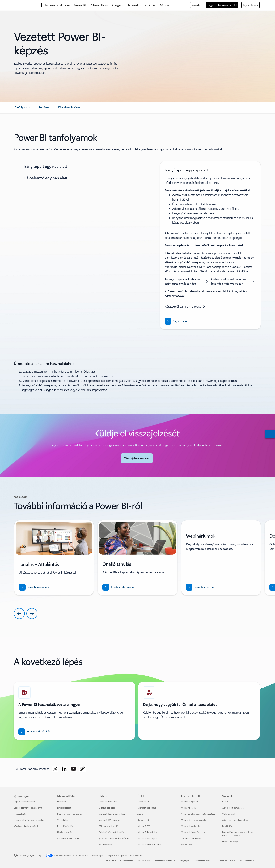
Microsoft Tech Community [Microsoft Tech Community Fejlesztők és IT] (193, 820)
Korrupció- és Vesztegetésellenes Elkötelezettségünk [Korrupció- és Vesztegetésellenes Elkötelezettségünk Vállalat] (238, 834)
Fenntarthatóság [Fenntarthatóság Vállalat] (230, 841)
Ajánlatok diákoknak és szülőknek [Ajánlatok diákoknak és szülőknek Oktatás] (114, 838)
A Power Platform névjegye (106, 5)
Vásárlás (197, 5)
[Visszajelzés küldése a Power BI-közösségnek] (137, 458)
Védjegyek (184, 861)
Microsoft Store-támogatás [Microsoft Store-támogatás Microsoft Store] (70, 814)
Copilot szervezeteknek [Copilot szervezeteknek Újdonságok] (24, 802)
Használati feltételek (165, 861)
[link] (22, 109)
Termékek (133, 5)
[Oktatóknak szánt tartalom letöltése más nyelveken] (234, 281)
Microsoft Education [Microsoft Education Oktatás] (108, 802)
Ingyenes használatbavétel (222, 5)
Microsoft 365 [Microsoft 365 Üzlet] (144, 826)
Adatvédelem (144, 861)
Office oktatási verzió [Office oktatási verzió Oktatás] (108, 826)
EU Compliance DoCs (225, 861)
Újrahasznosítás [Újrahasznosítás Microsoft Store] (65, 832)
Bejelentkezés (250, 5)
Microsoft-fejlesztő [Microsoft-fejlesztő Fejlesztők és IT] (190, 802)
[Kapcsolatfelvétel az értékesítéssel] (269, 434)
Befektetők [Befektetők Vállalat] (227, 826)
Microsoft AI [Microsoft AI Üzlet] (143, 802)
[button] (69, 166)
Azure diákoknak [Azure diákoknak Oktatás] (106, 844)
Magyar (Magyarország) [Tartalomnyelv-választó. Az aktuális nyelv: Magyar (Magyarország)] (30, 855)
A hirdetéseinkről (202, 861)
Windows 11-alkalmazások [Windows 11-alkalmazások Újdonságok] (26, 826)
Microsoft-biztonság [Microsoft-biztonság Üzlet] (147, 808)
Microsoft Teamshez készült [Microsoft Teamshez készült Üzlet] (150, 844)
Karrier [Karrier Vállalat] (225, 802)
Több (163, 5)
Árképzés (150, 5)
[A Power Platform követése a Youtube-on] (74, 769)
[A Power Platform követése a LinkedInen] (64, 769)
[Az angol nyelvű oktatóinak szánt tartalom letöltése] (187, 281)
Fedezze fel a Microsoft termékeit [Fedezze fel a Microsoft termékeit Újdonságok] (29, 820)
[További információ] (35, 587)
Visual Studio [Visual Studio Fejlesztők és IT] (187, 844)
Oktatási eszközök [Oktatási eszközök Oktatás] (107, 808)
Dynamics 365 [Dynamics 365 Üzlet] (144, 820)
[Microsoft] (27, 5)
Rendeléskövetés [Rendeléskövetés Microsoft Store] (65, 826)
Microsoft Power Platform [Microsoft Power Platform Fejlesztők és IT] (193, 832)
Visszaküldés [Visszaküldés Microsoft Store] (63, 820)
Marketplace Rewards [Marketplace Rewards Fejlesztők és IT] (191, 838)
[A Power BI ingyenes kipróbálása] (34, 732)
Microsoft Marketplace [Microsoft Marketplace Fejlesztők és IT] (192, 826)
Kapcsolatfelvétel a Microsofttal (118, 861)
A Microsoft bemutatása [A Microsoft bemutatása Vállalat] (233, 808)
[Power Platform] (57, 5)
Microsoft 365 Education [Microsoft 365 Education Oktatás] (110, 820)
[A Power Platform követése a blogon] (82, 769)
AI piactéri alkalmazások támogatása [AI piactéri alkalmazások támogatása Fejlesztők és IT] (198, 814)
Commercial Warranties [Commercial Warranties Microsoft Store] (68, 838)
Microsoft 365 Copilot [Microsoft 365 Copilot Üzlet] (148, 838)
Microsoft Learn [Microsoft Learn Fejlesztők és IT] (188, 808)
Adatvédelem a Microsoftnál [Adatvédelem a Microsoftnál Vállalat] (235, 820)
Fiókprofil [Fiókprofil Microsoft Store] (61, 802)
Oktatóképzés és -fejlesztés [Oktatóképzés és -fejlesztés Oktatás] (111, 832)
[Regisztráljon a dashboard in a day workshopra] (176, 321)
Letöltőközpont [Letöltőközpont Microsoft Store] (64, 808)
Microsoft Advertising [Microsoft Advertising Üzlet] (147, 832)
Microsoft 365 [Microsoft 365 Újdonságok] (20, 814)
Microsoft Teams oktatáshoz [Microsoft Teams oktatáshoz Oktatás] (112, 814)
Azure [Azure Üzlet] (140, 814)
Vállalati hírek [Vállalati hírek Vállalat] (229, 814)
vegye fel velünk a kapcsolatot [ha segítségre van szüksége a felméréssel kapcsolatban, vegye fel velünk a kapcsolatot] (88, 390)
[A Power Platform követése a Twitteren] (55, 769)
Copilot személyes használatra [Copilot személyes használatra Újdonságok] (28, 808)
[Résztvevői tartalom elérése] (186, 306)
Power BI (80, 5)
